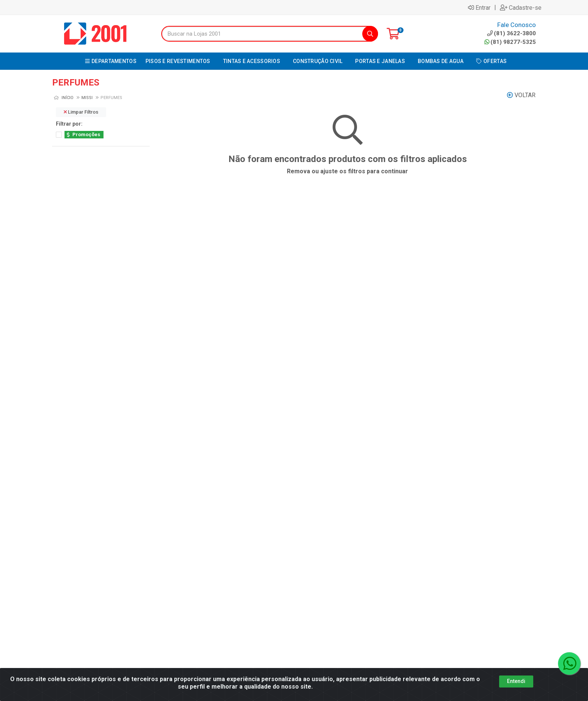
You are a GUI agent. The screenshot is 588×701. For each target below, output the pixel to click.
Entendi (516, 681)
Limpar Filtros (81, 112)
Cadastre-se (521, 8)
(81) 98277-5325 (510, 42)
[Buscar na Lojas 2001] (262, 34)
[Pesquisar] (370, 34)
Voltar (521, 95)
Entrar (479, 8)
